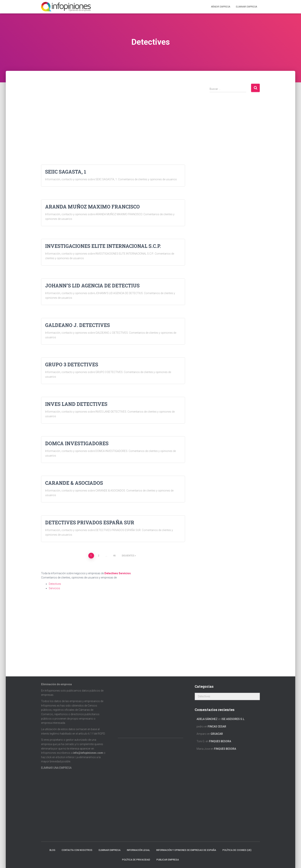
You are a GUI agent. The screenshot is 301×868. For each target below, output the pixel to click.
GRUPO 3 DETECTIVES (72, 364)
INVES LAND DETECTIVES (76, 404)
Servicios (125, 573)
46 (114, 556)
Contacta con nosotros (77, 850)
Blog (52, 850)
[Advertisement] (113, 110)
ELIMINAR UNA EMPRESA (56, 768)
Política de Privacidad (136, 860)
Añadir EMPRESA (221, 7)
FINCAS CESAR (217, 727)
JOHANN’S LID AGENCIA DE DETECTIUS (92, 286)
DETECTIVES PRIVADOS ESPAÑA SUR (90, 523)
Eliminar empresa (110, 850)
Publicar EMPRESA (168, 860)
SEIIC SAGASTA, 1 (66, 172)
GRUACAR (217, 734)
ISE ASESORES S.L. (233, 719)
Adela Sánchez (207, 719)
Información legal (138, 850)
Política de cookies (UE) (237, 850)
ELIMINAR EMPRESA (246, 7)
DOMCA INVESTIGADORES (77, 443)
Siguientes (128, 556)
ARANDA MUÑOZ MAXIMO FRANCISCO (92, 207)
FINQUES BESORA (220, 741)
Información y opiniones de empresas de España (186, 850)
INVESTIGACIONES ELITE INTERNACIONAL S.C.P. (103, 246)
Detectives (111, 573)
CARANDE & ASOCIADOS (74, 483)
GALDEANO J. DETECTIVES (77, 325)
